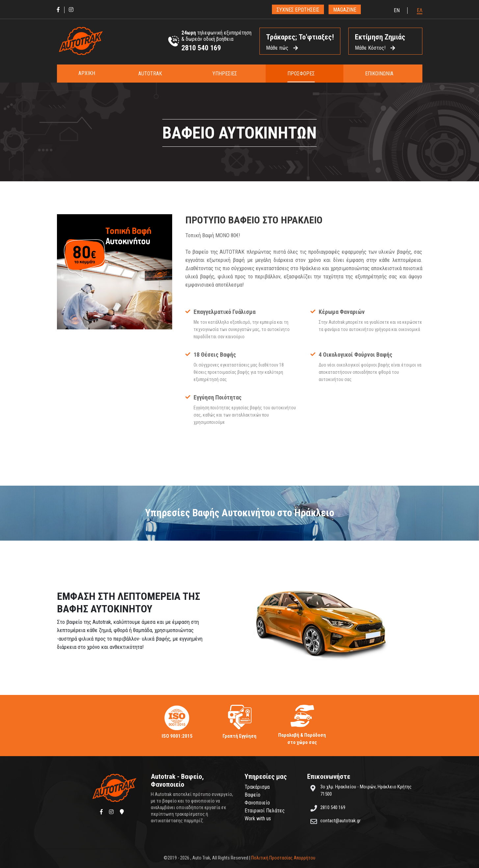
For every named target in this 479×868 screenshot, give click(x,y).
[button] (154, 74)
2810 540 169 (201, 48)
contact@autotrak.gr (340, 821)
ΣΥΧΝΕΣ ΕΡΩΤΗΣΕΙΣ (298, 10)
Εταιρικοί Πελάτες (265, 811)
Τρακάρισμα (257, 787)
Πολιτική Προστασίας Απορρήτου (283, 858)
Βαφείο (253, 795)
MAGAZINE (345, 10)
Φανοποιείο (257, 803)
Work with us (258, 818)
